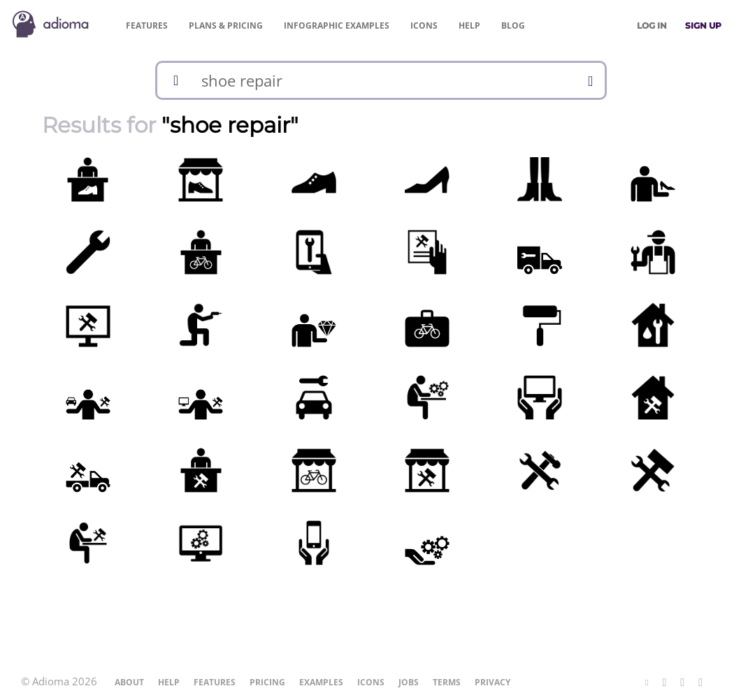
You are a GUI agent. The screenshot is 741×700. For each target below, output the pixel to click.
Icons (424, 25)
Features (147, 25)
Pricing (226, 25)
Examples (337, 25)
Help (469, 25)
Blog (513, 25)
